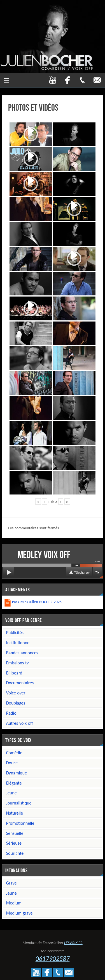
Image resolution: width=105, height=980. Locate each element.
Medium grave (19, 913)
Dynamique (17, 773)
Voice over (16, 693)
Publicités (15, 633)
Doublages (16, 703)
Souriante (15, 853)
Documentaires (20, 683)
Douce (12, 763)
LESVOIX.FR (73, 943)
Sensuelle (15, 833)
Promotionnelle (20, 823)
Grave (11, 883)
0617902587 (53, 959)
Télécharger (82, 573)
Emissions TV (17, 663)
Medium (14, 903)
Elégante (14, 783)
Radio (11, 713)
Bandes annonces (22, 653)
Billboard (14, 673)
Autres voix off (20, 723)
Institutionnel (18, 643)
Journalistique (19, 803)
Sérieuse (14, 843)
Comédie (14, 753)
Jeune (11, 793)
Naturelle (15, 813)
